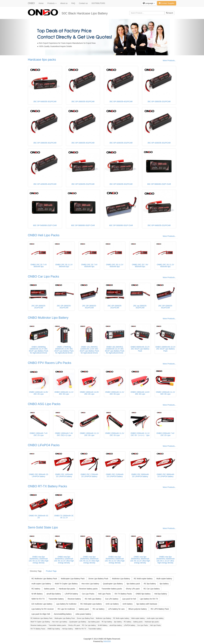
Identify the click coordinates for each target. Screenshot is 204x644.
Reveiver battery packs (88, 589)
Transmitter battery (56, 599)
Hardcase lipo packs (42, 60)
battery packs (50, 589)
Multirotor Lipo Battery (121, 579)
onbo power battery (83, 614)
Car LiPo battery (112, 599)
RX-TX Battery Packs (123, 594)
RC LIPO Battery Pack (160, 609)
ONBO (31, 3)
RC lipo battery (150, 584)
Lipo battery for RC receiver (43, 609)
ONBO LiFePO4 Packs (44, 445)
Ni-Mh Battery (37, 594)
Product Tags (51, 571)
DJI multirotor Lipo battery (42, 604)
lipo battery (164, 584)
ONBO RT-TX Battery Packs (47, 486)
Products (52, 3)
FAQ (73, 3)
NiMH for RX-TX (38, 599)
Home (41, 3)
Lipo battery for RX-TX (149, 599)
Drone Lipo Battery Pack (98, 579)
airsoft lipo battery (54, 594)
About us (64, 3)
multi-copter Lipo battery (41, 584)
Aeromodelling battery (63, 614)
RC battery (36, 589)
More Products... (169, 60)
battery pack (84, 609)
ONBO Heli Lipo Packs (44, 235)
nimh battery (128, 604)
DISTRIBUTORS (98, 3)
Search (170, 13)
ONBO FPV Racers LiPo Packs (50, 363)
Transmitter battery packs (112, 589)
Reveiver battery (74, 599)
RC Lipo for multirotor (66, 609)
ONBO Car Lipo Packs (43, 276)
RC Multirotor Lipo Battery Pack (44, 579)
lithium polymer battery (138, 609)
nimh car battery (112, 604)
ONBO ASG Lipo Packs (44, 404)
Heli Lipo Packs (105, 594)
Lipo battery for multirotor (66, 604)
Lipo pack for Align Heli (41, 614)
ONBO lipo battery (143, 594)
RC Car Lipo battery (152, 589)
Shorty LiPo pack (133, 589)
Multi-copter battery (164, 579)
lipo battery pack (133, 584)
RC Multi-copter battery (143, 579)
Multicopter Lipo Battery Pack (73, 579)
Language (149, 3)
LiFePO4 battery (71, 594)
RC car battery (98, 609)
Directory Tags (36, 571)
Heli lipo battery (161, 594)
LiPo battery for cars (116, 609)
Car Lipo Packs (88, 594)
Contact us (83, 3)
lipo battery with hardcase (147, 604)
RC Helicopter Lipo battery (91, 604)
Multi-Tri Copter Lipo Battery (66, 584)
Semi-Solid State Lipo (43, 527)
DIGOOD (107, 641)
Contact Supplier (167, 3)
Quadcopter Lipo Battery (113, 584)
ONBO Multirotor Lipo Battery (48, 318)
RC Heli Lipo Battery (93, 599)
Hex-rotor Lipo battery (90, 584)
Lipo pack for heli (129, 599)
